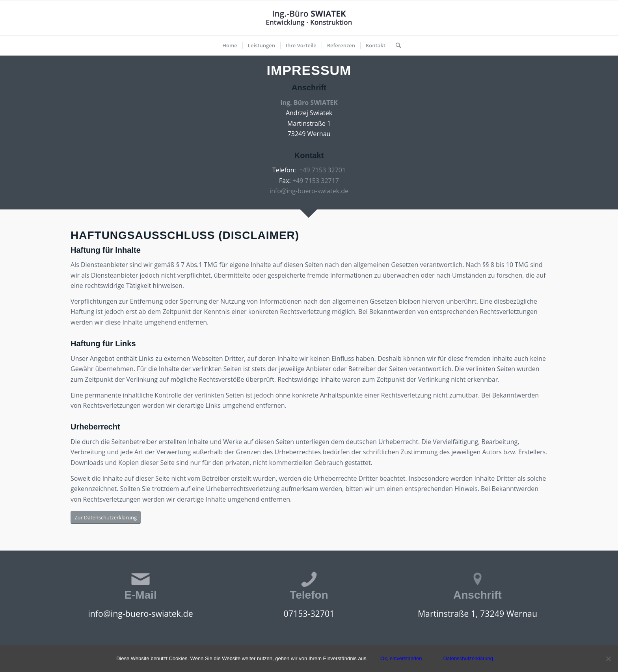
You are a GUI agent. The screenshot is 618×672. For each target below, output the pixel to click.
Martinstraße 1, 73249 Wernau (477, 613)
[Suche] (396, 45)
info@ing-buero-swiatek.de (309, 191)
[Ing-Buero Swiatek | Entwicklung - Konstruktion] (309, 18)
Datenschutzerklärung (468, 658)
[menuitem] (230, 45)
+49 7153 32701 (322, 170)
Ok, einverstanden (401, 658)
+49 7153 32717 (316, 181)
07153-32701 (309, 613)
